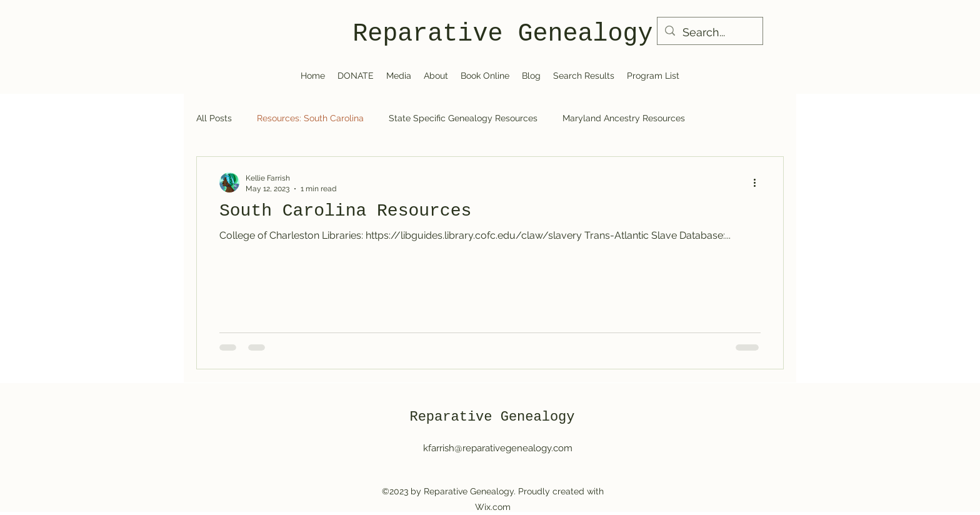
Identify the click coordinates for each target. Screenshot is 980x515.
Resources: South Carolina (310, 118)
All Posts (214, 118)
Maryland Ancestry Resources (624, 118)
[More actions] (759, 182)
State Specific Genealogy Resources (463, 118)
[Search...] (709, 32)
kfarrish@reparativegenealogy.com (498, 448)
